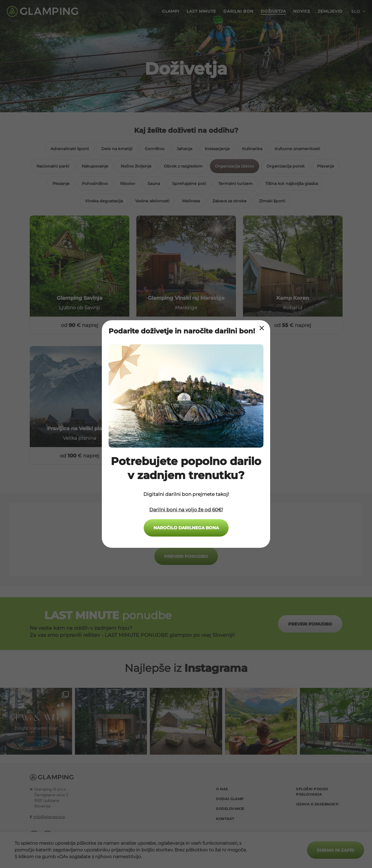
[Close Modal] (262, 328)
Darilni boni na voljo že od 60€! (186, 510)
